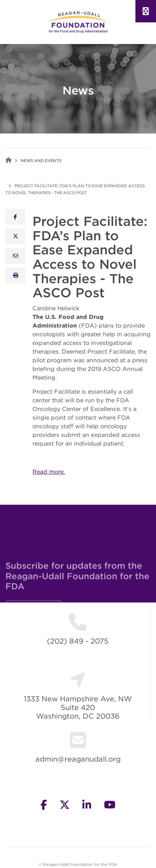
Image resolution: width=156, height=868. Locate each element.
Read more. (49, 472)
